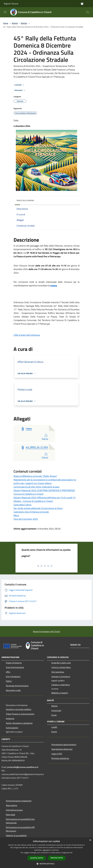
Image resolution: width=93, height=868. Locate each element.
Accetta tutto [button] (37, 858)
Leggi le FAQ (57, 754)
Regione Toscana (11, 4)
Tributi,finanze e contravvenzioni (20, 714)
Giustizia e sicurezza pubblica (19, 709)
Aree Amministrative (15, 667)
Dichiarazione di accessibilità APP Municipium (20, 829)
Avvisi (54, 715)
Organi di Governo (14, 663)
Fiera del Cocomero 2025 (26, 519)
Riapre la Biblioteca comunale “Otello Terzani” (35, 476)
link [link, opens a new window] (71, 853)
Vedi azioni (20, 90)
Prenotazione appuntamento (64, 744)
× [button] (90, 840)
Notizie (24, 23)
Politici (9, 681)
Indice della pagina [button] (25, 200)
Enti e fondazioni (13, 676)
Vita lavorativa (58, 672)
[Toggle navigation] (5, 12)
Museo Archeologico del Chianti (47, 631)
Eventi (54, 732)
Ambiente (10, 718)
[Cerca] (88, 12)
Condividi (20, 85)
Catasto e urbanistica (61, 685)
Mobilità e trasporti (60, 693)
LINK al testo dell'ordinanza (27, 335)
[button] (46, 864)
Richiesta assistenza (60, 758)
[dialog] (46, 853)
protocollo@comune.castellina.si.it (23, 767)
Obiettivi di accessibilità (16, 835)
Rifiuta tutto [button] (57, 858)
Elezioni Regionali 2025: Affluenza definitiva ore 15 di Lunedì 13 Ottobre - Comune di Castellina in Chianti (44, 499)
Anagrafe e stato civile (61, 663)
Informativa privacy (14, 810)
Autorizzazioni (12, 728)
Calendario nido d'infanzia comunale (31, 512)
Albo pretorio (11, 805)
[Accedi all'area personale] (82, 4)
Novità (15, 23)
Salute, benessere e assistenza (19, 723)
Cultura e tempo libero (61, 667)
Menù (16, 515)
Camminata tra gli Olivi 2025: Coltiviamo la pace (36, 487)
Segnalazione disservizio (62, 749)
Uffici (8, 672)
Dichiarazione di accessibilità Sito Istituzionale (20, 821)
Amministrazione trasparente (19, 801)
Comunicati (56, 710)
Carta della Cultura (22, 505)
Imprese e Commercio (61, 676)
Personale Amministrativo (17, 686)
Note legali (11, 815)
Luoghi (54, 727)
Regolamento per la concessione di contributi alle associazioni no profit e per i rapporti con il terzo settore (45, 481)
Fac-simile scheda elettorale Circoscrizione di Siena (38, 508)
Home (6, 23)
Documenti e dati (13, 690)
